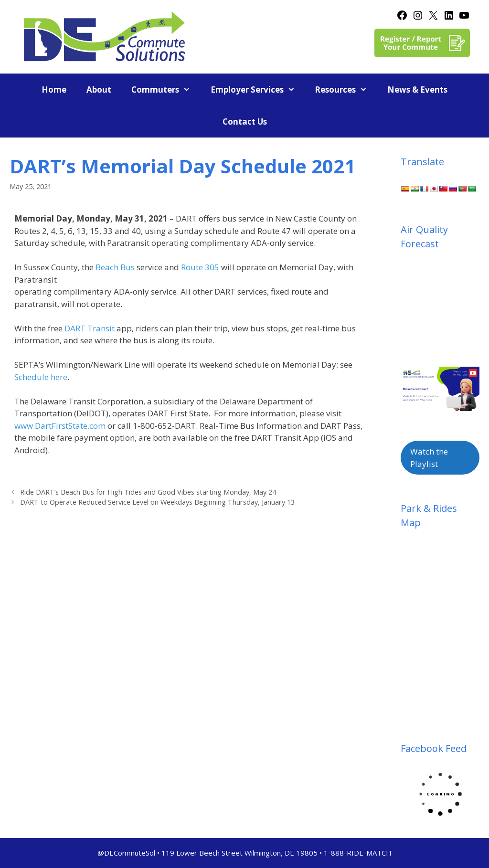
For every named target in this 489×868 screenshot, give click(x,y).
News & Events (417, 90)
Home (54, 90)
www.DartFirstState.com (60, 426)
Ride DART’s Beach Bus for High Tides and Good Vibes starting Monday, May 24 (148, 492)
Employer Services (258, 90)
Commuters (166, 90)
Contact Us (245, 122)
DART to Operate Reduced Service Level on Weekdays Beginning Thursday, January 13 (157, 502)
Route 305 (200, 267)
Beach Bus (115, 267)
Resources (346, 90)
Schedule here (41, 377)
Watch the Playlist (429, 458)
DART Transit (90, 328)
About (99, 90)
